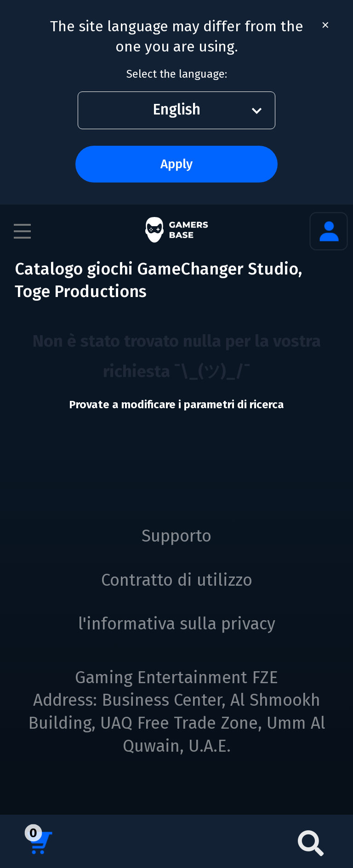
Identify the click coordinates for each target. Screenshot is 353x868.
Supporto (176, 536)
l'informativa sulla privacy (177, 624)
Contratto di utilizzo (177, 580)
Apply (176, 164)
